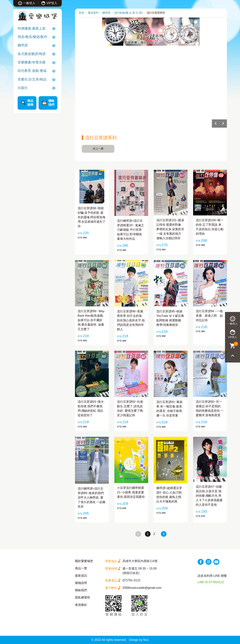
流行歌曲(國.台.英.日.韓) (128, 13)
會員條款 (81, 605)
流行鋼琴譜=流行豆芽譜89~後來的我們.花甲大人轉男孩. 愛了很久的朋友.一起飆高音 (91, 498)
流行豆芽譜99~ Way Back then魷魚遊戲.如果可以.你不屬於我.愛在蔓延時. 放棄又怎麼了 (91, 320)
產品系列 (93, 13)
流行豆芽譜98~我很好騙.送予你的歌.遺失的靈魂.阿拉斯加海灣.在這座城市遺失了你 (91, 217)
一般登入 (27, 3)
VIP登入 (49, 3)
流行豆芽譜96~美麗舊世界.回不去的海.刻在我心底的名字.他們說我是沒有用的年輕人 (131, 320)
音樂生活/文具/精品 (32, 79)
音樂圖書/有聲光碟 (32, 62)
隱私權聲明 (82, 597)
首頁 (81, 13)
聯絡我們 (81, 590)
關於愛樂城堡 (84, 561)
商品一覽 (81, 568)
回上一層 (98, 149)
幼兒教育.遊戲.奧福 (32, 71)
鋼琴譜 (23, 45)
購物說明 (81, 583)
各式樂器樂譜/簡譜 (32, 54)
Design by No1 (139, 640)
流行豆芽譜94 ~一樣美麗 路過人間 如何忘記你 (209, 316)
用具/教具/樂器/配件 (33, 37)
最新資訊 (81, 576)
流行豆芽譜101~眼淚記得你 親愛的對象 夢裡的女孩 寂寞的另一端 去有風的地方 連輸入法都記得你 (170, 229)
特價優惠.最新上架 (32, 28)
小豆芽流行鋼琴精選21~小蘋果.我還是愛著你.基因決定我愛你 (131, 492)
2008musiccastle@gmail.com (142, 588)
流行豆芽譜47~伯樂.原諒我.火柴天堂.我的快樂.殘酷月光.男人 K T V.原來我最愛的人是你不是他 (209, 496)
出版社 (23, 88)
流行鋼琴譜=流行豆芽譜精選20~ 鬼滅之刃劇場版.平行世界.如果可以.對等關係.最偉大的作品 (130, 230)
